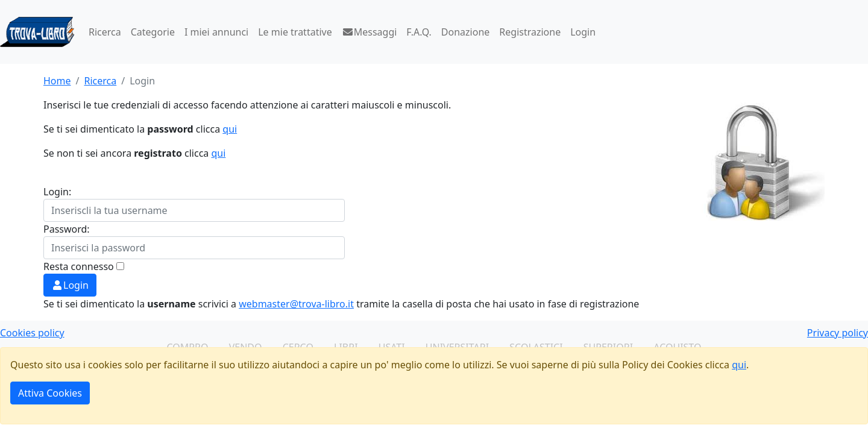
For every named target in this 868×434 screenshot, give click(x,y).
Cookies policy (32, 333)
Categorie (153, 32)
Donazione (465, 32)
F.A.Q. (419, 32)
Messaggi (370, 32)
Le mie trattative (295, 32)
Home (57, 81)
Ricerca (105, 32)
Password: (67, 229)
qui (230, 129)
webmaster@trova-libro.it (296, 304)
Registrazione (530, 32)
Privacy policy (838, 333)
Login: (57, 192)
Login (583, 32)
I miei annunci (216, 32)
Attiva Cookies (50, 393)
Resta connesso (79, 266)
